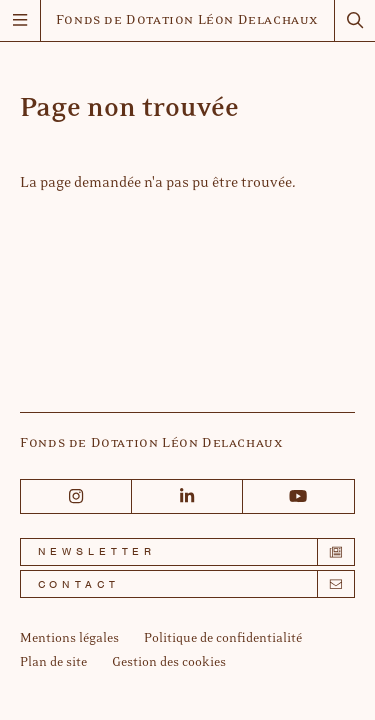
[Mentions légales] (69, 639)
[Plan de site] (53, 663)
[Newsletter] (187, 552)
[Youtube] (298, 496)
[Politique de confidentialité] (223, 639)
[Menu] (20, 20)
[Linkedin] (187, 496)
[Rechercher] (354, 20)
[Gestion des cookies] (169, 663)
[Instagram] (76, 496)
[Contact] (187, 584)
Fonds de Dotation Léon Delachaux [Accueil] (187, 21)
